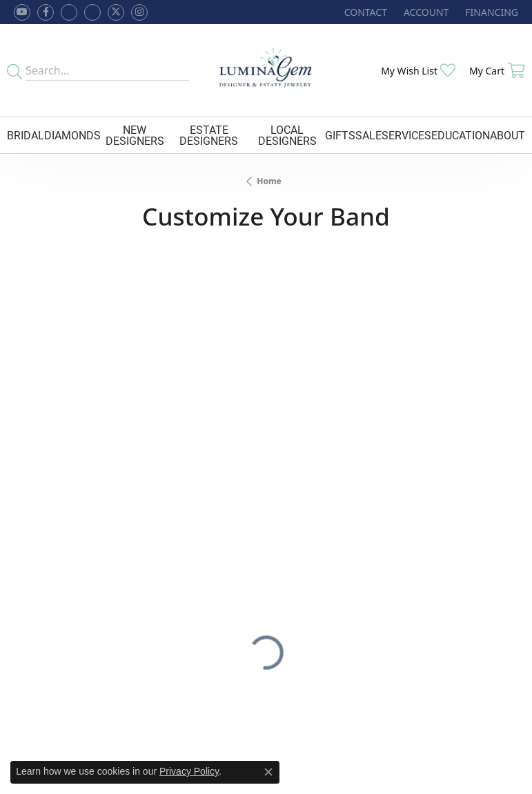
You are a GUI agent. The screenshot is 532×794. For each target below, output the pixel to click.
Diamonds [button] (72, 135)
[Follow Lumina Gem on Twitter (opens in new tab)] (116, 12)
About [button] (508, 135)
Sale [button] (368, 135)
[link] (364, 12)
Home (269, 181)
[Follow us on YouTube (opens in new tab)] (22, 12)
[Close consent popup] (268, 772)
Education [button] (461, 135)
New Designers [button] (135, 135)
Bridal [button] (26, 135)
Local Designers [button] (287, 135)
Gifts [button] (340, 135)
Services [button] (406, 135)
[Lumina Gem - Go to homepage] (266, 70)
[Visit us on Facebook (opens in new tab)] (69, 12)
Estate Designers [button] (209, 135)
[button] (425, 12)
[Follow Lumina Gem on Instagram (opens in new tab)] (139, 12)
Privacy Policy (189, 771)
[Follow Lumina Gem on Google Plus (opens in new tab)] (92, 12)
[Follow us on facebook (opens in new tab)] (46, 12)
